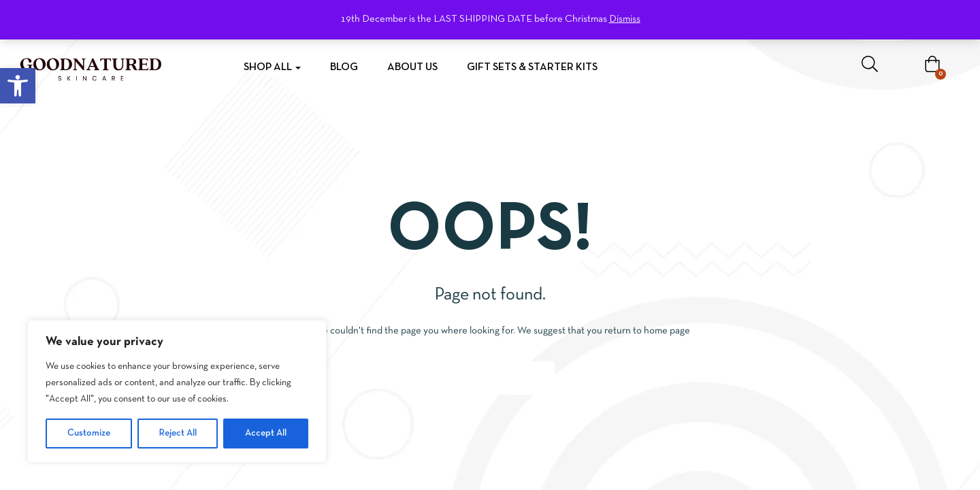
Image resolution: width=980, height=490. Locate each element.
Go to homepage (490, 378)
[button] (18, 86)
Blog (344, 67)
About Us (412, 67)
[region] (177, 391)
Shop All (272, 67)
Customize (89, 433)
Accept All (266, 433)
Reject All (178, 433)
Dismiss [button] (625, 19)
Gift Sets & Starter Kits (532, 67)
